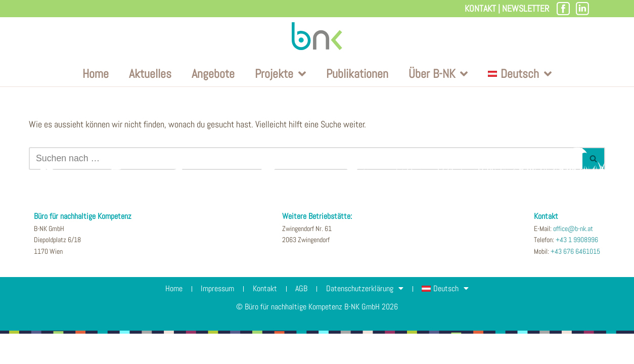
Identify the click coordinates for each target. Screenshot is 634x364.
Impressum (214, 319)
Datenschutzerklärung (368, 319)
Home (96, 74)
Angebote (213, 74)
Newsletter (526, 8)
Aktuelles (150, 74)
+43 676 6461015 (575, 282)
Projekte (280, 74)
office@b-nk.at (573, 259)
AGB (303, 319)
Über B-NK (438, 74)
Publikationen (357, 74)
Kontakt (480, 8)
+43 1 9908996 (577, 270)
